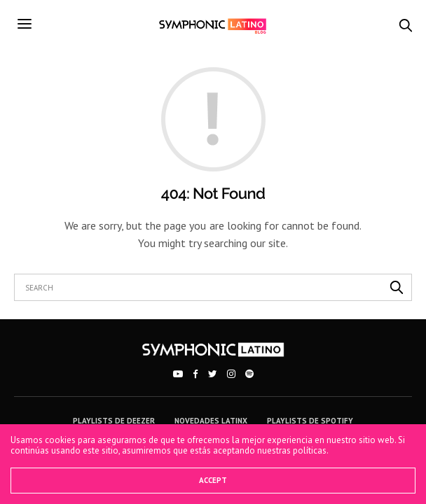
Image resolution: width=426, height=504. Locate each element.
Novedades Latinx (211, 421)
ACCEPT (213, 480)
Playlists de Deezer (114, 421)
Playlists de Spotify (310, 421)
